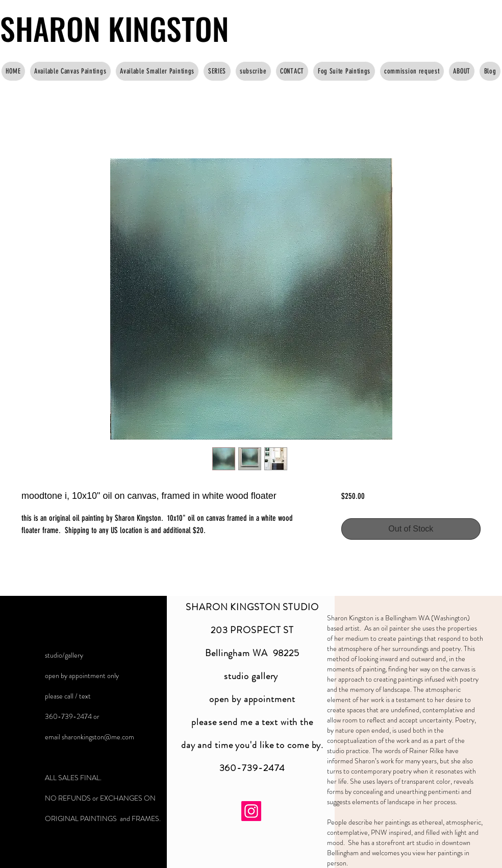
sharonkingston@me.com (98, 737)
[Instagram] (251, 811)
